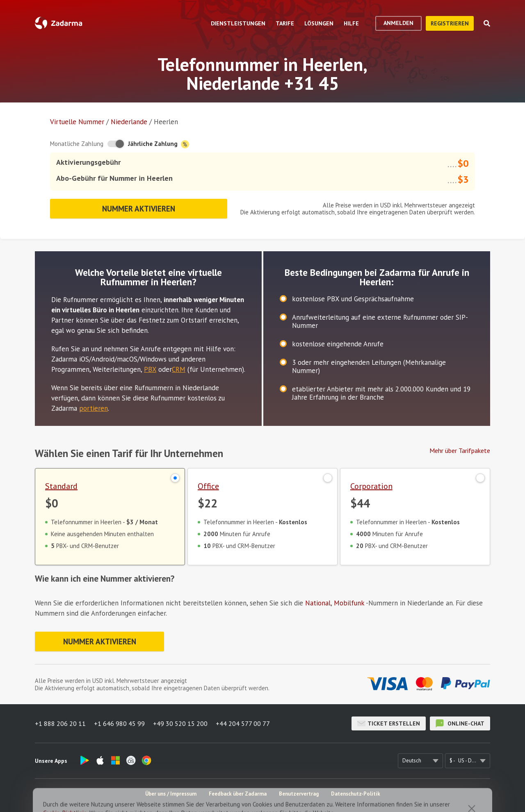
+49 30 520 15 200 (180, 723)
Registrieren (450, 23)
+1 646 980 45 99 (119, 723)
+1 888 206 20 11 (60, 723)
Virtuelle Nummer (77, 122)
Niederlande (129, 122)
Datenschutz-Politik (356, 794)
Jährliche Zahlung (159, 144)
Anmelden (398, 23)
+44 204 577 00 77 (243, 723)
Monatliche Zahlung (77, 144)
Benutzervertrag (299, 794)
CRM (179, 369)
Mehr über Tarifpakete (460, 450)
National (318, 603)
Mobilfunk (349, 603)
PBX (150, 369)
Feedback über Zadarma (238, 794)
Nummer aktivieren (139, 209)
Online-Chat (460, 723)
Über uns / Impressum (171, 794)
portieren (94, 408)
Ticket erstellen (389, 723)
